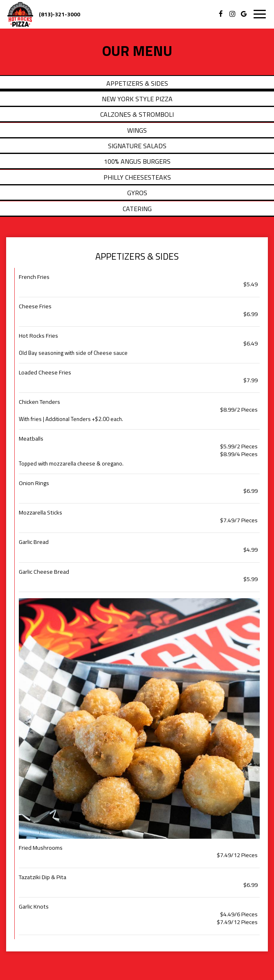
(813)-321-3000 (60, 14)
